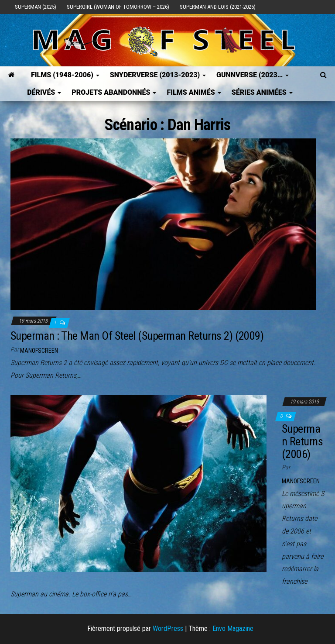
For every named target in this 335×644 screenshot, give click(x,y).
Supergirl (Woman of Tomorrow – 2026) (118, 7)
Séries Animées (262, 92)
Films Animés (194, 92)
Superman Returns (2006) (302, 441)
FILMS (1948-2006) (65, 75)
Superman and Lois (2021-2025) (218, 7)
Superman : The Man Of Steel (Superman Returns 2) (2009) (137, 336)
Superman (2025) (36, 7)
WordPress (168, 629)
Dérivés (44, 92)
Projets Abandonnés (114, 92)
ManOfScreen (39, 351)
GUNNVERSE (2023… (253, 75)
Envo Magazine (233, 629)
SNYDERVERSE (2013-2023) (158, 75)
